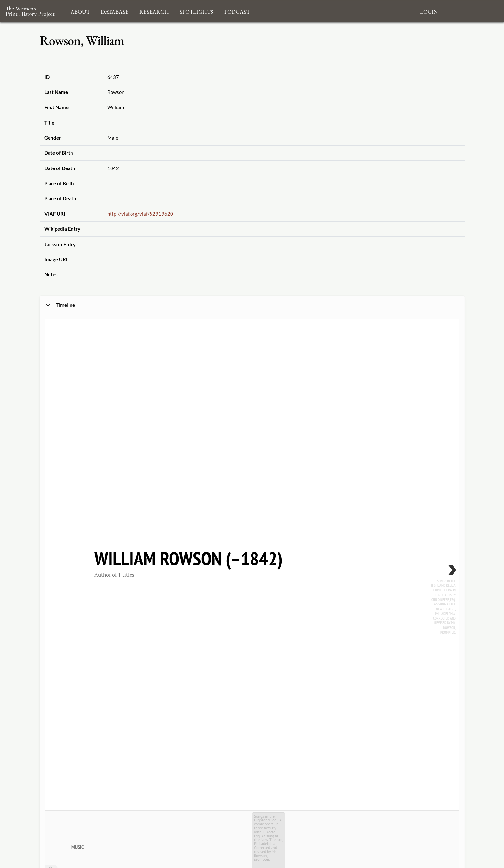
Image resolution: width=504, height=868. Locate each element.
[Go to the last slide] (51, 470)
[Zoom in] (51, 450)
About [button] (80, 11)
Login (429, 11)
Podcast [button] (237, 11)
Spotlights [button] (196, 11)
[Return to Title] (51, 480)
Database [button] (115, 11)
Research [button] (154, 11)
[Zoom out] (51, 460)
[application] (252, 522)
